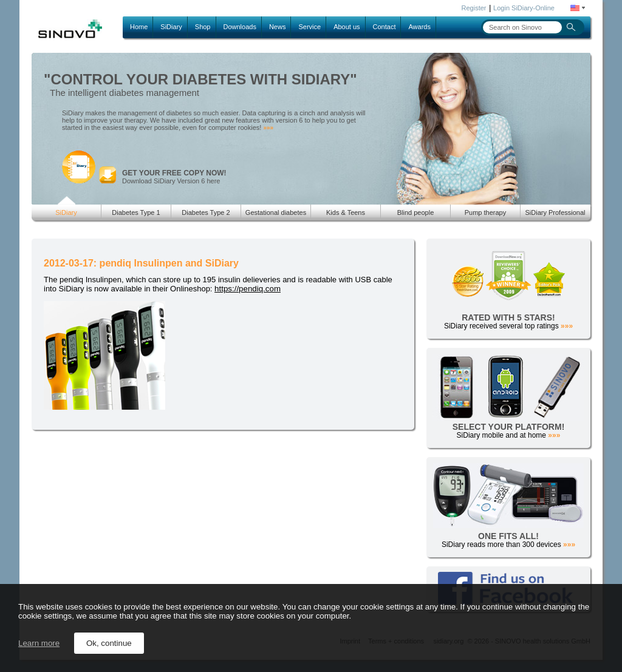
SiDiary (171, 27)
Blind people (416, 212)
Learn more (39, 643)
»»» (268, 128)
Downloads (240, 27)
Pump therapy (485, 212)
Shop (203, 27)
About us (347, 27)
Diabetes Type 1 (136, 212)
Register (474, 8)
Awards (419, 27)
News (278, 27)
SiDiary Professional (555, 212)
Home (139, 27)
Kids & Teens (346, 212)
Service (309, 27)
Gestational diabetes (276, 212)
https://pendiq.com (248, 289)
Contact (384, 27)
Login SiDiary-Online (524, 8)
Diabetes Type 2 (206, 212)
